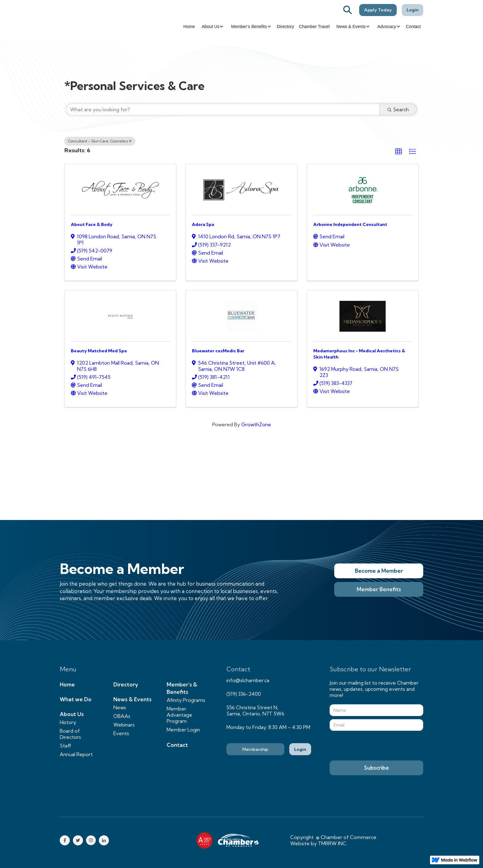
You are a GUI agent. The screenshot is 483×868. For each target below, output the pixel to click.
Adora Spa (203, 224)
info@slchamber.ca (248, 680)
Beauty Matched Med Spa (99, 351)
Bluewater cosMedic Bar (218, 351)
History (68, 722)
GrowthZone (256, 424)
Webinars (124, 725)
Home (189, 27)
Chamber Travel (315, 27)
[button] (212, 27)
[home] (94, 20)
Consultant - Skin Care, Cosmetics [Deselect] (100, 141)
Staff (65, 746)
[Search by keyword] (223, 109)
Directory (286, 27)
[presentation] (376, 746)
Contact (413, 27)
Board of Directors (70, 734)
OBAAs (122, 716)
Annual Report (76, 754)
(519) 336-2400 (244, 694)
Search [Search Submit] (398, 109)
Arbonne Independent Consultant (350, 224)
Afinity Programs (186, 700)
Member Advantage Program (179, 715)
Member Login (183, 730)
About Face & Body (92, 224)
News (120, 707)
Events (121, 733)
